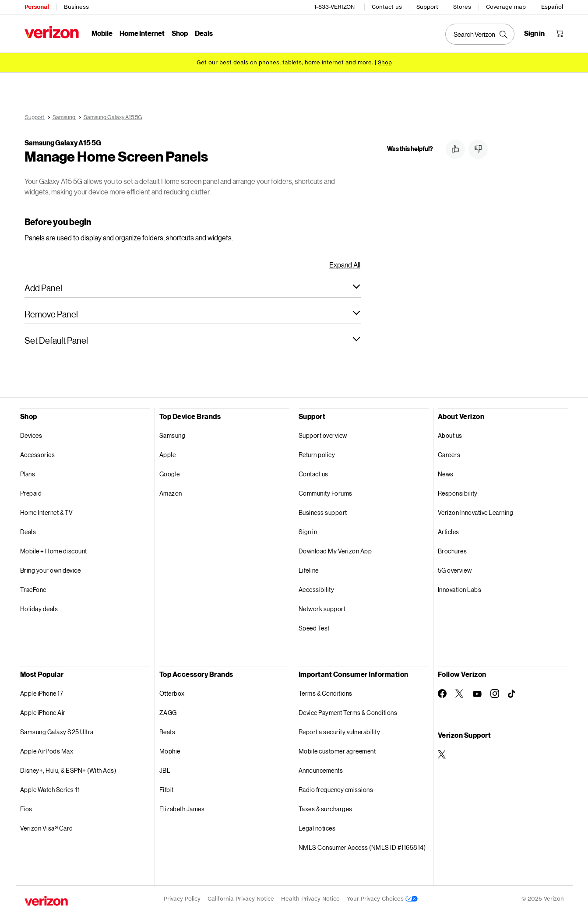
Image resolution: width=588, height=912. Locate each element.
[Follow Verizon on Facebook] (442, 694)
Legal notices (317, 828)
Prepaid (31, 493)
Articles (449, 532)
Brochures (452, 551)
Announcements (321, 770)
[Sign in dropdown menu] (534, 33)
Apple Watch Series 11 (50, 790)
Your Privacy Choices (382, 899)
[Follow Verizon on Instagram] (495, 694)
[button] (193, 288)
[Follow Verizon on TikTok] (512, 694)
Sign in (308, 532)
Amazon (171, 493)
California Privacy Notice (241, 899)
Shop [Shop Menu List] (180, 33)
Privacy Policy (182, 899)
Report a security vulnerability (340, 732)
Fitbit (167, 790)
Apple (168, 455)
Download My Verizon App (335, 551)
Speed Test (314, 628)
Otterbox (172, 693)
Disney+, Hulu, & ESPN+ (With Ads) (68, 770)
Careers (449, 455)
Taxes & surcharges (326, 809)
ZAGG (168, 713)
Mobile (102, 33)
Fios (26, 809)
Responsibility (458, 493)
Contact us (387, 7)
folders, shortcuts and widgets (187, 238)
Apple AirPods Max (47, 751)
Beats (167, 732)
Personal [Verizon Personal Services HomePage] (37, 7)
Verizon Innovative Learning (476, 512)
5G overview (455, 570)
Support (427, 7)
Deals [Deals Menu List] (204, 33)
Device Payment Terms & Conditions (348, 713)
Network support (322, 609)
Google (170, 474)
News (446, 474)
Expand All (345, 265)
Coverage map (506, 7)
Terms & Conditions (326, 693)
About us (450, 435)
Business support (323, 512)
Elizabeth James (182, 809)
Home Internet (142, 33)
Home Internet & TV (47, 512)
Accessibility (317, 590)
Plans (28, 474)
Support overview (323, 435)
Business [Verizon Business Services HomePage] (76, 7)
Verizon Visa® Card (47, 828)
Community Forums (326, 493)
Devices (31, 435)
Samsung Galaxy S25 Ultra (57, 732)
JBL (165, 770)
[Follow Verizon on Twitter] (460, 694)
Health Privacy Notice (310, 899)
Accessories (38, 455)
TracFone (33, 590)
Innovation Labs (460, 590)
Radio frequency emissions (336, 790)
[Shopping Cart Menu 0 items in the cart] (560, 33)
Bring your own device (51, 570)
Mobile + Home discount (54, 551)
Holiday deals (39, 609)
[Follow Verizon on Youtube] (477, 694)
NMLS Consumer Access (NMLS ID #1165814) (362, 847)
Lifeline (309, 570)
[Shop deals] (385, 62)
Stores (462, 7)
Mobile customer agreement (337, 751)
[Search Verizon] (480, 34)
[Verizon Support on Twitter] (442, 754)
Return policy (317, 455)
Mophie (170, 751)
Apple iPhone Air (43, 713)
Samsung (173, 435)
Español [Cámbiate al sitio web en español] (552, 7)
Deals (28, 532)
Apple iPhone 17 (42, 693)
